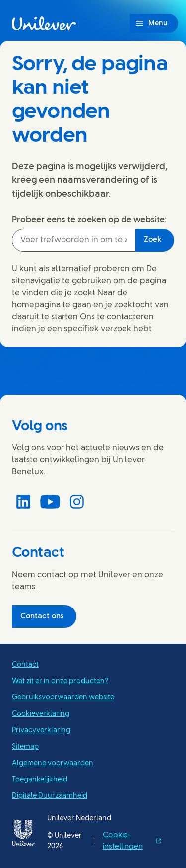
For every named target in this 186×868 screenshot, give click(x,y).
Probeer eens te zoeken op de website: (89, 220)
